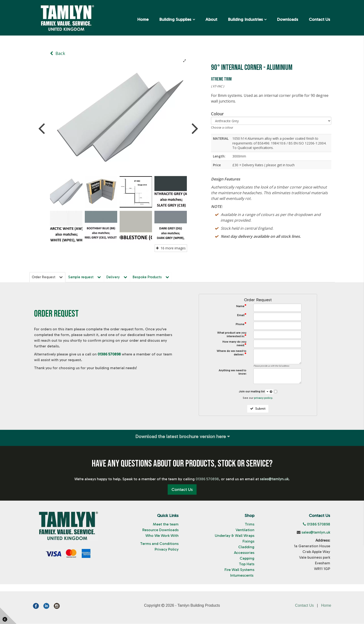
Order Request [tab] (48, 277)
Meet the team (166, 525)
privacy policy (263, 398)
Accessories (244, 553)
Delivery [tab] (118, 277)
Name (241, 306)
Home (143, 19)
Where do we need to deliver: (231, 353)
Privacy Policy (167, 550)
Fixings (248, 542)
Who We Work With (162, 536)
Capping (247, 559)
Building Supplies (175, 19)
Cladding (246, 547)
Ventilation (245, 530)
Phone (241, 324)
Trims (250, 525)
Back (58, 53)
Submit (258, 409)
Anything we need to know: (232, 373)
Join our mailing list (256, 392)
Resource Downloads (160, 530)
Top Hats (247, 564)
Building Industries (245, 19)
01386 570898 (109, 354)
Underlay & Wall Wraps (235, 536)
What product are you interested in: (232, 335)
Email (242, 315)
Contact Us (319, 19)
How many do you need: (234, 344)
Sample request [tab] (85, 277)
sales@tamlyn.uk (316, 533)
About (211, 19)
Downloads (288, 19)
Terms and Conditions (159, 544)
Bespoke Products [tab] (153, 277)
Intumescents (242, 576)
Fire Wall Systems (239, 570)
